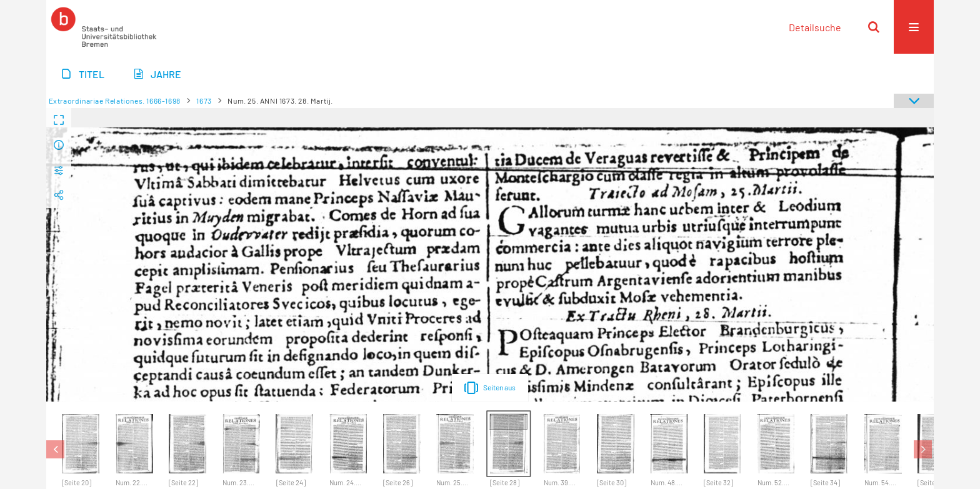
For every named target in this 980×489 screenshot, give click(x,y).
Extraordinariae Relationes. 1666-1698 (115, 101)
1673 (204, 101)
